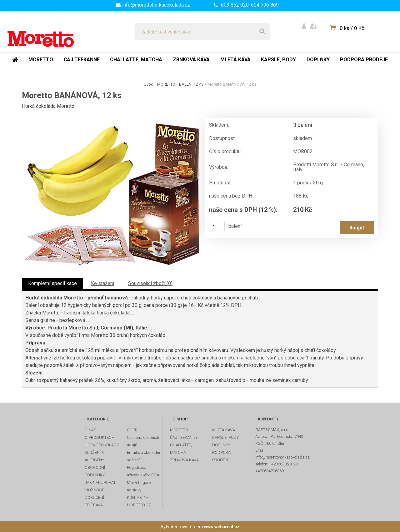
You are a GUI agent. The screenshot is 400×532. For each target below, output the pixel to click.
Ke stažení (102, 283)
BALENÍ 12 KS (191, 84)
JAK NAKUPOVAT (100, 482)
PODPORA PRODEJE (221, 456)
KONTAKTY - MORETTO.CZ (139, 501)
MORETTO (166, 84)
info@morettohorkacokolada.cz (156, 5)
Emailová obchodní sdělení (143, 456)
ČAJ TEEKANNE (184, 437)
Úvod (149, 84)
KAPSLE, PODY (225, 437)
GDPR (132, 430)
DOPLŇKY (221, 445)
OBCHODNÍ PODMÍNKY (95, 471)
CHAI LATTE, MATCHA (181, 449)
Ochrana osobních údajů (143, 441)
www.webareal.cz (222, 527)
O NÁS (90, 430)
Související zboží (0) (150, 283)
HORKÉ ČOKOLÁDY (102, 445)
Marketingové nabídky (139, 486)
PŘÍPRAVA (94, 505)
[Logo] (50, 32)
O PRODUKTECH (100, 437)
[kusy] (217, 226)
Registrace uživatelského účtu (143, 471)
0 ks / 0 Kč (352, 28)
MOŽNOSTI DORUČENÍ (95, 494)
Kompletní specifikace (52, 283)
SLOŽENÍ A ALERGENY (94, 456)
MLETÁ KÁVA (224, 430)
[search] (262, 32)
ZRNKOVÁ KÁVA (184, 460)
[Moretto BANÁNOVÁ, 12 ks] (111, 193)
